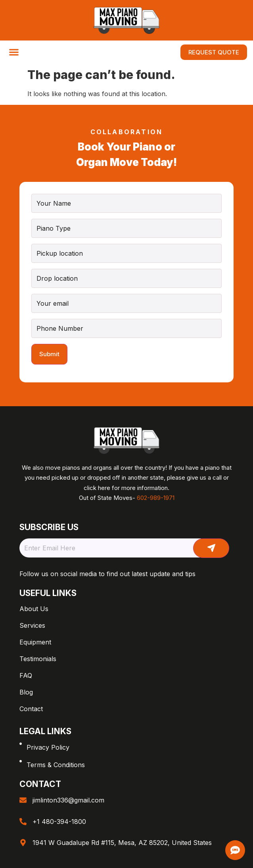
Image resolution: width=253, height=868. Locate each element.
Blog (26, 692)
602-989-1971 (156, 498)
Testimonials (38, 659)
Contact (31, 709)
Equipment (35, 642)
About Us (34, 609)
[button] (14, 52)
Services (32, 625)
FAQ (26, 675)
